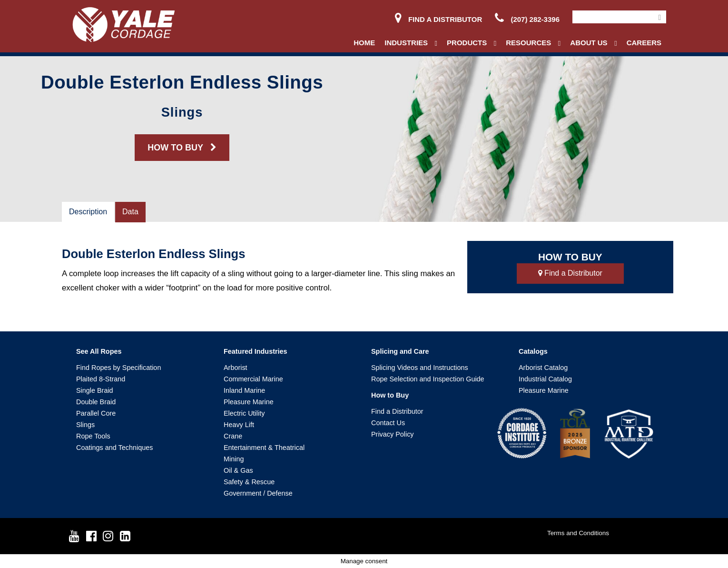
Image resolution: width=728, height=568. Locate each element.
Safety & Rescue (249, 482)
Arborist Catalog (543, 368)
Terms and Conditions (578, 533)
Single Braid (95, 390)
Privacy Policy (393, 434)
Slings (85, 425)
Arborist (236, 368)
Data (130, 212)
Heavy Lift (239, 425)
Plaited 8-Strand (101, 379)
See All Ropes (99, 351)
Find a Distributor (438, 19)
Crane (233, 436)
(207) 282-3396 (527, 19)
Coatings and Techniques (114, 448)
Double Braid (96, 402)
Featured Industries (256, 351)
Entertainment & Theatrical (264, 448)
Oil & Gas (238, 470)
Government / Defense (258, 493)
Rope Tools (93, 436)
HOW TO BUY (182, 148)
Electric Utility (244, 413)
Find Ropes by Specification (118, 368)
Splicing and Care (400, 351)
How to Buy (390, 395)
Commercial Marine (253, 379)
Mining (234, 459)
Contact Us (388, 423)
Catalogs (533, 351)
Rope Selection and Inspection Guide (428, 379)
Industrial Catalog (545, 379)
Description (88, 212)
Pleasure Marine (249, 402)
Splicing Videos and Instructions (420, 368)
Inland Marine (244, 390)
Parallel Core (96, 413)
